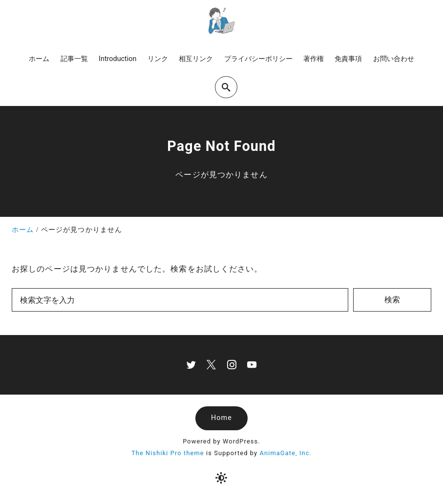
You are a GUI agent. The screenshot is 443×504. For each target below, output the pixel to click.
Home (221, 418)
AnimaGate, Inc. (286, 453)
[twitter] (191, 365)
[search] (226, 87)
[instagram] (232, 365)
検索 (392, 300)
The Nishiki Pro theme (168, 453)
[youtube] (252, 365)
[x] (211, 365)
